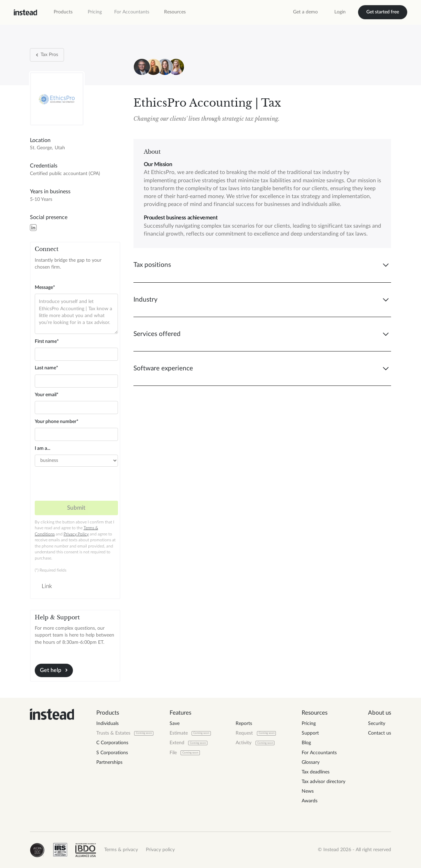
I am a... (42, 448)
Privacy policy (160, 850)
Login (340, 12)
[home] (25, 12)
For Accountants (132, 12)
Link (47, 586)
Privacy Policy (76, 534)
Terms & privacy (121, 850)
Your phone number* (57, 422)
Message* (45, 287)
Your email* (47, 395)
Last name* (46, 368)
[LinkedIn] (33, 227)
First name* (47, 341)
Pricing (95, 12)
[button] (63, 12)
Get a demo (305, 12)
